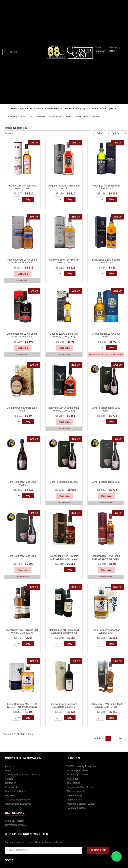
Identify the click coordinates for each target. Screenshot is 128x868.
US (33, 117)
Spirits (70, 117)
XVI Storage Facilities (78, 775)
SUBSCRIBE (98, 850)
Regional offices (13, 787)
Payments (10, 795)
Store (99, 47)
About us (10, 766)
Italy (103, 108)
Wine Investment (75, 791)
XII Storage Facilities (77, 770)
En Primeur (68, 108)
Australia (42, 117)
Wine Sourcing (74, 795)
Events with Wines (76, 808)
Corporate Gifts (74, 800)
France (94, 108)
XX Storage (72, 779)
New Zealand (57, 117)
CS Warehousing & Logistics (81, 766)
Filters (100, 133)
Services (97, 117)
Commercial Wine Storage (80, 787)
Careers (9, 779)
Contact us (11, 783)
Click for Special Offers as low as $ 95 (106, 355)
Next (121, 738)
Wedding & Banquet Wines (80, 804)
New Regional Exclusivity (18, 804)
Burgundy (82, 108)
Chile (25, 117)
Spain (112, 108)
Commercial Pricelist (16, 825)
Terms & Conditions (15, 791)
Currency (116, 47)
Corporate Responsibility (18, 800)
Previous (99, 738)
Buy (28, 199)
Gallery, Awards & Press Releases (23, 775)
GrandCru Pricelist (14, 821)
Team (8, 770)
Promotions (36, 108)
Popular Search (19, 108)
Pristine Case (52, 108)
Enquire (23, 274)
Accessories (83, 117)
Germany (14, 117)
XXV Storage (73, 783)
